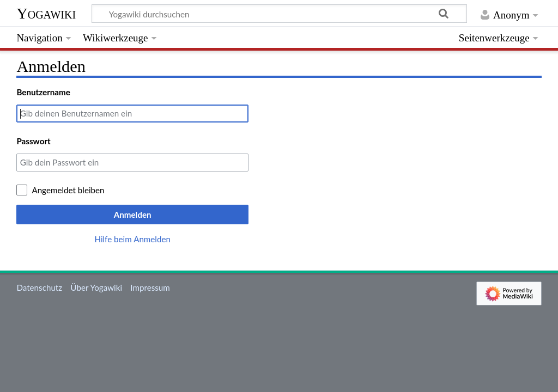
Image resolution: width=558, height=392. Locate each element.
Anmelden (133, 215)
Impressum (150, 287)
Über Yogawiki (96, 287)
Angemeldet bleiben (68, 190)
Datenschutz (39, 287)
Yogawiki (46, 13)
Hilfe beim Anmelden (132, 239)
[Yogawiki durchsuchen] (279, 14)
